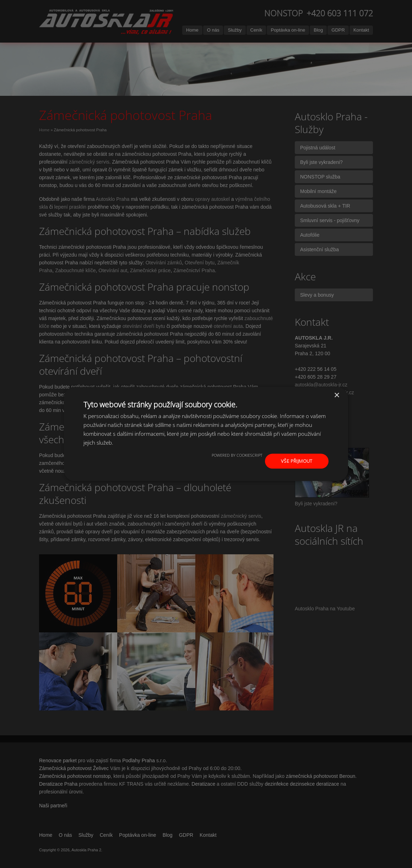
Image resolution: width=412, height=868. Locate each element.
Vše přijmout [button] (297, 461)
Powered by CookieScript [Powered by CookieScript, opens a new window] (237, 454)
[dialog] (206, 434)
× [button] (337, 395)
